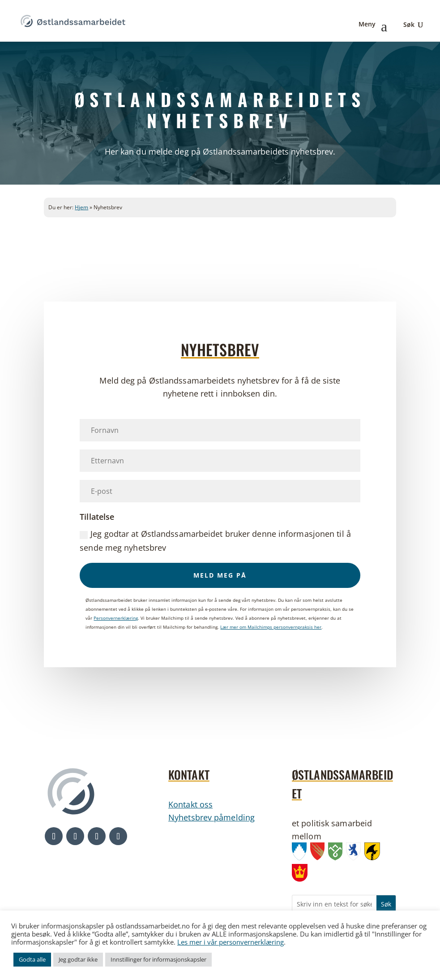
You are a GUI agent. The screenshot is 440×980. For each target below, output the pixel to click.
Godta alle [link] (32, 959)
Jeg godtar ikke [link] (78, 959)
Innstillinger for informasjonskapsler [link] (158, 959)
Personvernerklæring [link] (116, 618)
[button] (220, 575)
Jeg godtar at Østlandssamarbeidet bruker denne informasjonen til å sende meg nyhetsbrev (215, 541)
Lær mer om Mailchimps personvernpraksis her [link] (271, 627)
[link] (73, 20)
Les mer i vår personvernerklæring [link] (231, 942)
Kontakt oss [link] (190, 804)
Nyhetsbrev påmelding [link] (211, 817)
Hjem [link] (81, 207)
